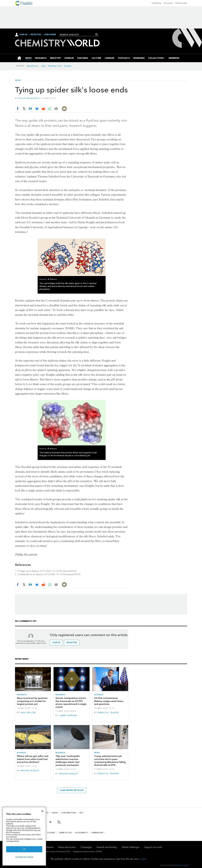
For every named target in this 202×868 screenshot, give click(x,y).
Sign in (56, 643)
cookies (143, 859)
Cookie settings (24, 857)
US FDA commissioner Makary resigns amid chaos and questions (109, 701)
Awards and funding (107, 847)
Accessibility (82, 833)
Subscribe (50, 35)
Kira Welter (28, 713)
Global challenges (130, 847)
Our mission (48, 847)
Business (99, 695)
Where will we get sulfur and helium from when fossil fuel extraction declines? (33, 759)
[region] (24, 836)
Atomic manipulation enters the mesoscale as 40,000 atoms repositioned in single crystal (71, 703)
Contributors (69, 813)
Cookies (51, 833)
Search (97, 34)
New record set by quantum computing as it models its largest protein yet (32, 701)
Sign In (23, 35)
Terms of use (65, 833)
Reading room (55, 66)
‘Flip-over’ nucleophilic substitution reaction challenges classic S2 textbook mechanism (68, 761)
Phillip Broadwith (29, 98)
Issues (55, 813)
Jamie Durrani (68, 716)
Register (36, 35)
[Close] (42, 811)
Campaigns (86, 847)
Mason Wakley (30, 771)
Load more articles (72, 790)
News (18, 80)
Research (22, 695)
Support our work (153, 847)
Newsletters (33, 66)
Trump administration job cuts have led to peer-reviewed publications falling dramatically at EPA (110, 761)
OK (24, 849)
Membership (181, 3)
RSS (81, 813)
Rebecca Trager (108, 713)
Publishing (156, 3)
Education (168, 3)
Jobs (43, 66)
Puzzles (68, 66)
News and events (67, 847)
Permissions (97, 833)
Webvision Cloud (181, 865)
